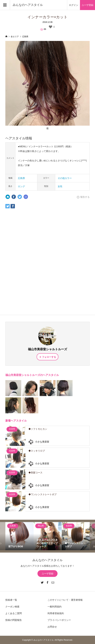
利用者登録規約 (56, 613)
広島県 (21, 178)
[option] (19, 536)
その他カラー (65, 178)
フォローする (49, 357)
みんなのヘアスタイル (28, 5)
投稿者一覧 (11, 600)
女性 (60, 186)
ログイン (74, 5)
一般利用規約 (55, 607)
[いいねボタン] (51, 27)
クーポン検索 (12, 607)
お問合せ (52, 627)
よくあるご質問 (14, 613)
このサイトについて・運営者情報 (65, 600)
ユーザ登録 (87, 5)
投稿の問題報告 (14, 620)
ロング (21, 186)
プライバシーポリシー (59, 620)
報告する (85, 197)
